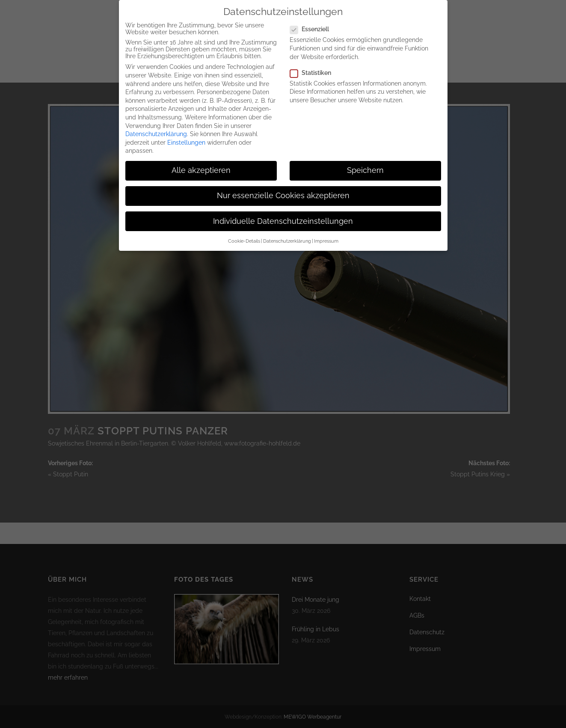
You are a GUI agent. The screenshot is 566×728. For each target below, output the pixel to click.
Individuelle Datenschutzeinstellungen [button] (283, 214)
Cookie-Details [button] (244, 234)
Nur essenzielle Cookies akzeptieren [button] (283, 188)
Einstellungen (186, 135)
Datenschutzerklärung (156, 127)
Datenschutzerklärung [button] (287, 234)
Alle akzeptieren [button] (201, 163)
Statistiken (314, 65)
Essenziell (313, 22)
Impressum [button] (326, 234)
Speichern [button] (365, 163)
